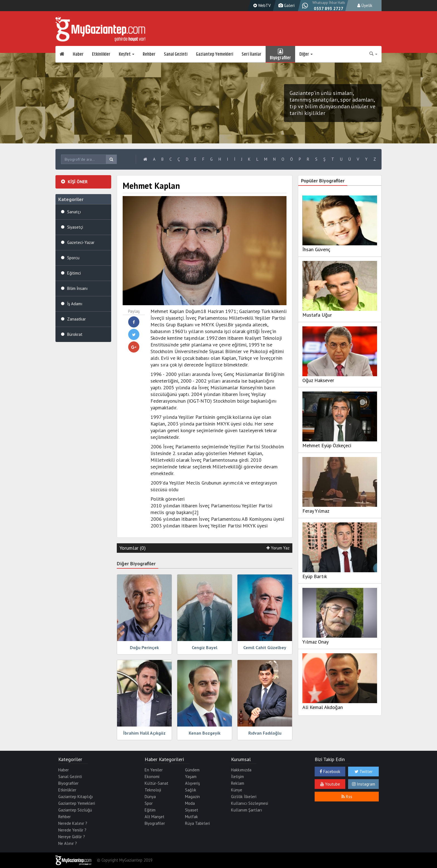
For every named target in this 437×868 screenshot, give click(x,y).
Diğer (306, 54)
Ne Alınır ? (68, 843)
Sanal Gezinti (176, 54)
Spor (149, 803)
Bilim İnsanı (77, 288)
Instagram (364, 784)
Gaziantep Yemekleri (215, 54)
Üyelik (365, 5)
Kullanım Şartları (247, 810)
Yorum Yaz (278, 548)
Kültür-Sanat (156, 783)
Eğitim (150, 810)
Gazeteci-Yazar (81, 242)
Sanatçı (74, 212)
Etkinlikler (101, 54)
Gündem (192, 770)
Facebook (330, 772)
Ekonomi (152, 777)
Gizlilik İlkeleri (244, 797)
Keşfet (127, 54)
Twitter (364, 772)
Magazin (192, 797)
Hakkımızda (241, 770)
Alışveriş (192, 783)
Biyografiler (280, 54)
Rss (347, 797)
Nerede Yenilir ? (72, 830)
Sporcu (73, 258)
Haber (78, 54)
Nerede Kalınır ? (73, 823)
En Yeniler (154, 770)
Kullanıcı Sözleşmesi (250, 803)
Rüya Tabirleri (197, 823)
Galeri (286, 5)
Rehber (149, 54)
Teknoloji (153, 790)
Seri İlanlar (252, 54)
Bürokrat (75, 334)
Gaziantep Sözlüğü (75, 810)
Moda (190, 803)
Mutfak (191, 817)
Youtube (330, 784)
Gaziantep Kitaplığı (76, 797)
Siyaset (192, 810)
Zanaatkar (77, 319)
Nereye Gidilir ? (72, 837)
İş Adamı (75, 304)
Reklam (238, 783)
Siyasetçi (75, 227)
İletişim (237, 777)
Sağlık (191, 790)
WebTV (261, 5)
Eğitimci (74, 273)
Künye (237, 790)
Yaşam (191, 777)
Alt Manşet (155, 817)
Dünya (150, 797)
